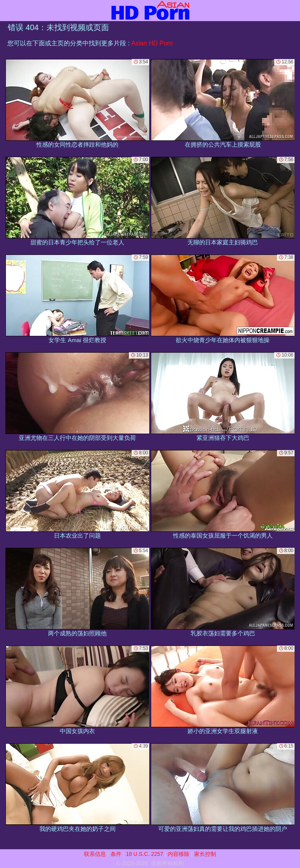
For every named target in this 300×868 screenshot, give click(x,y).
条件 (116, 854)
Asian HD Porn (152, 43)
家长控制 (205, 854)
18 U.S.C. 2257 (145, 854)
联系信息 (95, 854)
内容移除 (179, 854)
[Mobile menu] (7, 11)
